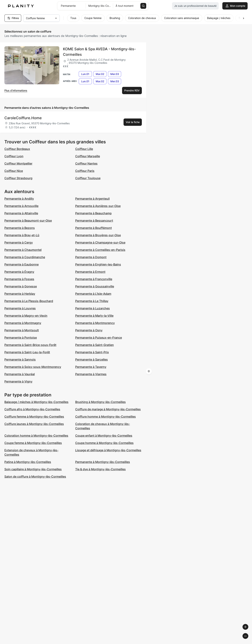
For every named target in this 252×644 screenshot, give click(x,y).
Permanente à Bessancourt (94, 221)
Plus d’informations (16, 90)
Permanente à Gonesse (21, 286)
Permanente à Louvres (20, 308)
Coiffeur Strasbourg (18, 178)
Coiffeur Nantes (86, 163)
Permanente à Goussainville (95, 286)
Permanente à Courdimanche (25, 257)
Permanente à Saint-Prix (92, 352)
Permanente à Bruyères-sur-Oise (98, 235)
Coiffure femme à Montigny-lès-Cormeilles (34, 417)
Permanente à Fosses (19, 279)
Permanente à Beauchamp (93, 213)
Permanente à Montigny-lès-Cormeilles (103, 462)
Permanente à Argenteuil (92, 199)
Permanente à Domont (91, 257)
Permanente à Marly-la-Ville (94, 316)
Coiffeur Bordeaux (17, 149)
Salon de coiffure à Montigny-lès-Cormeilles (35, 477)
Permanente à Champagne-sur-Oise (100, 242)
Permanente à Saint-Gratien (95, 345)
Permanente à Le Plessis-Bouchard (29, 301)
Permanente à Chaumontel (23, 250)
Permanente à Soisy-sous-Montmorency (33, 367)
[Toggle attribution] (248, 641)
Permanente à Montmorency (95, 323)
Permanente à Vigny (18, 381)
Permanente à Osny (89, 330)
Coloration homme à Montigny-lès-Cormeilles (36, 436)
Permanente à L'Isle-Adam (93, 294)
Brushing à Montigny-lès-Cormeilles (100, 402)
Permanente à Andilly (19, 199)
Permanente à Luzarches (93, 308)
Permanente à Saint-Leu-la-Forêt (27, 352)
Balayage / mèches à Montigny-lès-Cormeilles (36, 402)
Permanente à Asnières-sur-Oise (98, 206)
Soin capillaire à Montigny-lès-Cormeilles (33, 469)
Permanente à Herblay (20, 294)
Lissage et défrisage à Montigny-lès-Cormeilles (108, 450)
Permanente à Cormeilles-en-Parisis (100, 250)
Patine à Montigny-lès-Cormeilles (28, 462)
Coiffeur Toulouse (88, 178)
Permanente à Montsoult (22, 330)
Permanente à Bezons (20, 228)
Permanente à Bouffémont (94, 228)
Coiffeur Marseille (88, 156)
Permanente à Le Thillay (92, 301)
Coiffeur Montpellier (18, 163)
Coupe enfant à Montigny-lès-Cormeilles (104, 436)
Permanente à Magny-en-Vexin (26, 316)
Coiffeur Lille (84, 149)
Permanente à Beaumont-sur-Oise (28, 221)
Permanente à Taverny (91, 367)
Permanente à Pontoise (21, 338)
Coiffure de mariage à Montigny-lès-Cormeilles (108, 409)
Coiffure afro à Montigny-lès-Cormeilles (32, 409)
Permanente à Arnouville (21, 206)
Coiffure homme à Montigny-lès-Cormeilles (106, 417)
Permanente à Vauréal (20, 374)
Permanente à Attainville (21, 213)
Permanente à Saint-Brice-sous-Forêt (30, 345)
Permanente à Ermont (90, 272)
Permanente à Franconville (94, 279)
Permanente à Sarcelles (92, 359)
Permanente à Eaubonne (22, 264)
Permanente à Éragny (19, 272)
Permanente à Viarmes (91, 374)
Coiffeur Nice (14, 171)
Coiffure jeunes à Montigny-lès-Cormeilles (34, 424)
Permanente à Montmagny (23, 323)
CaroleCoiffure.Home (23, 118)
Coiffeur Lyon (14, 156)
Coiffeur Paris (85, 171)
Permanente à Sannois (20, 359)
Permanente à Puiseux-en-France (99, 338)
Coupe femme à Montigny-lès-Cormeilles (33, 443)
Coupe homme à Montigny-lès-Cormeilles (104, 443)
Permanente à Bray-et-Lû (22, 235)
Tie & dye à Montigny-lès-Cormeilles (100, 469)
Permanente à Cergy (19, 242)
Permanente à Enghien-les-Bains (98, 264)
